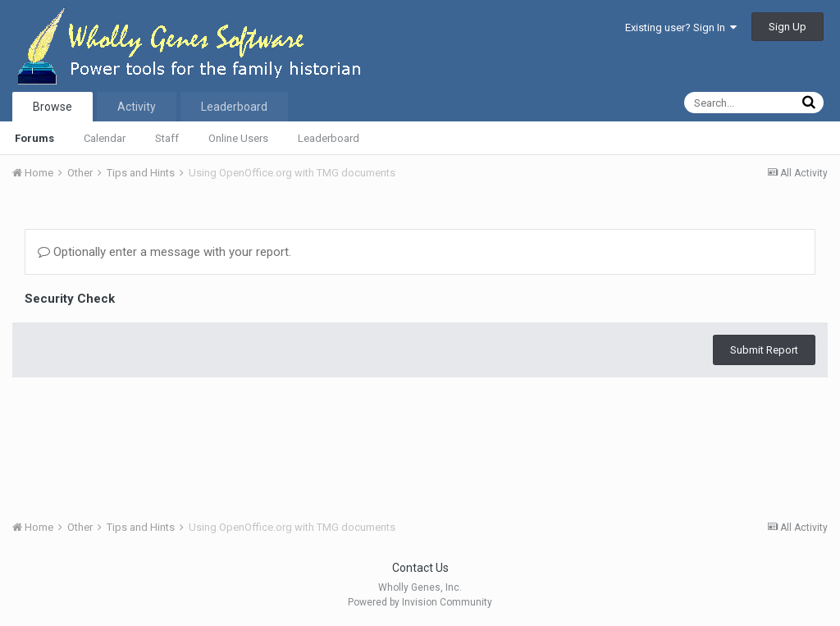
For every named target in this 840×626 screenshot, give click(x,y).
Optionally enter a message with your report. (164, 252)
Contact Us (420, 568)
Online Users (238, 138)
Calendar (105, 138)
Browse (52, 107)
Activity (137, 107)
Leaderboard (329, 138)
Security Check (70, 299)
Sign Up (787, 27)
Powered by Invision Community (420, 602)
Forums (34, 138)
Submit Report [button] (764, 350)
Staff (167, 138)
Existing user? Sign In (681, 27)
